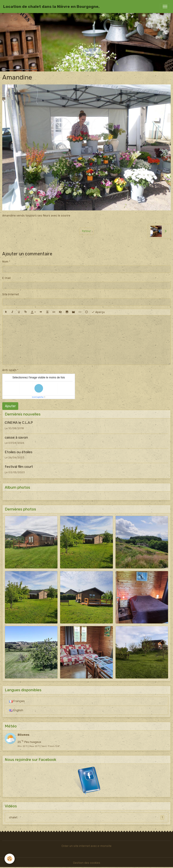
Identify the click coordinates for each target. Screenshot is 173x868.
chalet (87, 817)
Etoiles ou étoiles (19, 452)
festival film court (19, 467)
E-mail (6, 278)
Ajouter (10, 406)
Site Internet (11, 294)
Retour (86, 231)
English (16, 710)
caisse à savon (16, 437)
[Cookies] (10, 859)
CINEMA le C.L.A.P (19, 423)
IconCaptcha (38, 397)
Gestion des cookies (87, 863)
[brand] (51, 7)
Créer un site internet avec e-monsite (86, 846)
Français (17, 701)
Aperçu (98, 312)
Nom (5, 262)
